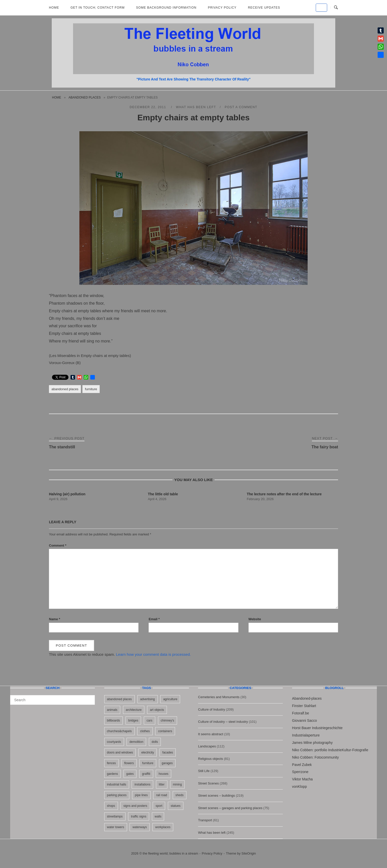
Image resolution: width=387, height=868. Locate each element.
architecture (134, 710)
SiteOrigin (249, 853)
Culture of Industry (212, 709)
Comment (58, 545)
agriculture (170, 699)
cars (149, 720)
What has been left (196, 107)
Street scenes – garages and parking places (230, 808)
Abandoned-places (307, 698)
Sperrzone (300, 772)
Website (255, 619)
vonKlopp (300, 787)
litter (162, 784)
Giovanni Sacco (305, 720)
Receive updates (264, 8)
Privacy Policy (222, 8)
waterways (140, 827)
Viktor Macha (302, 779)
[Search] (89, 698)
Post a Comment (241, 107)
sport (159, 806)
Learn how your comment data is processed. (153, 654)
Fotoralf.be (301, 713)
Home (54, 8)
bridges (133, 720)
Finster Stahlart (304, 706)
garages (167, 763)
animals (112, 710)
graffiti (146, 774)
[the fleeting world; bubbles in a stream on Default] (321, 8)
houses (163, 774)
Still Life (204, 771)
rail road (161, 795)
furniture (91, 389)
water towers (116, 827)
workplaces (163, 827)
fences (111, 763)
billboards (113, 720)
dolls (155, 742)
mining (177, 784)
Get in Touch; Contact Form (98, 8)
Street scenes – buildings (216, 796)
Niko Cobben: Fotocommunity (315, 757)
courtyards (114, 742)
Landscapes (207, 746)
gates (130, 774)
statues (176, 806)
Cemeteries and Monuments (219, 697)
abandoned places (85, 97)
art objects (157, 710)
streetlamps (115, 816)
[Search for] (52, 700)
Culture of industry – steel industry (223, 722)
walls (158, 816)
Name (55, 619)
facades (168, 752)
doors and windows (120, 752)
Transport (205, 820)
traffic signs (138, 816)
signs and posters (135, 806)
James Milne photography (312, 743)
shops (111, 806)
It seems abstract (211, 734)
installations (142, 784)
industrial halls (117, 784)
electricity (148, 752)
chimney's (168, 720)
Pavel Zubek (302, 765)
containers (165, 731)
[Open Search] (336, 8)
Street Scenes (208, 783)
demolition (136, 742)
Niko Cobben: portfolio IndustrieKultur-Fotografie (330, 750)
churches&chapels (119, 731)
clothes (145, 731)
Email (154, 619)
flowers (129, 763)
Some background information (166, 8)
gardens (112, 774)
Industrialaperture (306, 735)
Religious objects (210, 759)
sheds (180, 795)
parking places (117, 795)
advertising (148, 699)
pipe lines (141, 795)
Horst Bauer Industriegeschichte (317, 728)
